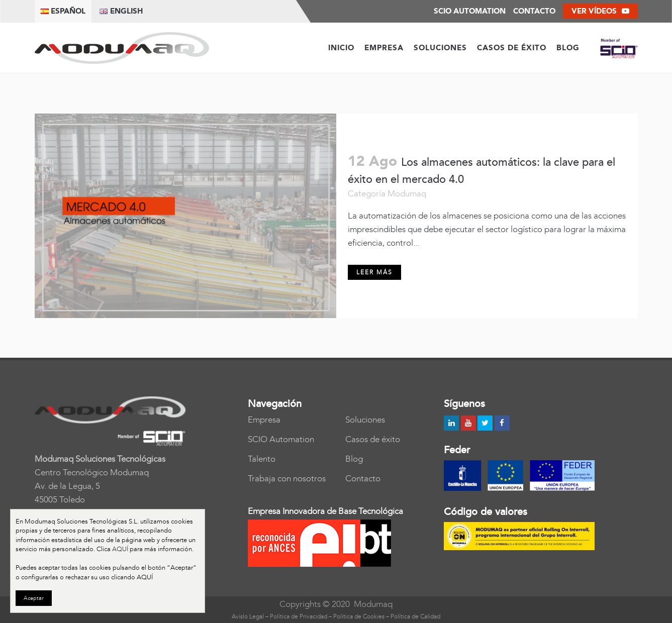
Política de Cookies (359, 616)
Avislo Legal (248, 616)
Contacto (534, 11)
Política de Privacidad (299, 616)
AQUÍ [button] (145, 577)
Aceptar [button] (34, 598)
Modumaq (407, 193)
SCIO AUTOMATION (470, 11)
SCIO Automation (281, 439)
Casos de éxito (373, 439)
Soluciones (365, 420)
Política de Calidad (415, 616)
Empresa (264, 420)
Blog (354, 459)
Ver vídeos (600, 11)
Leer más (374, 272)
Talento (262, 459)
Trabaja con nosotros (287, 478)
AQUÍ (120, 549)
